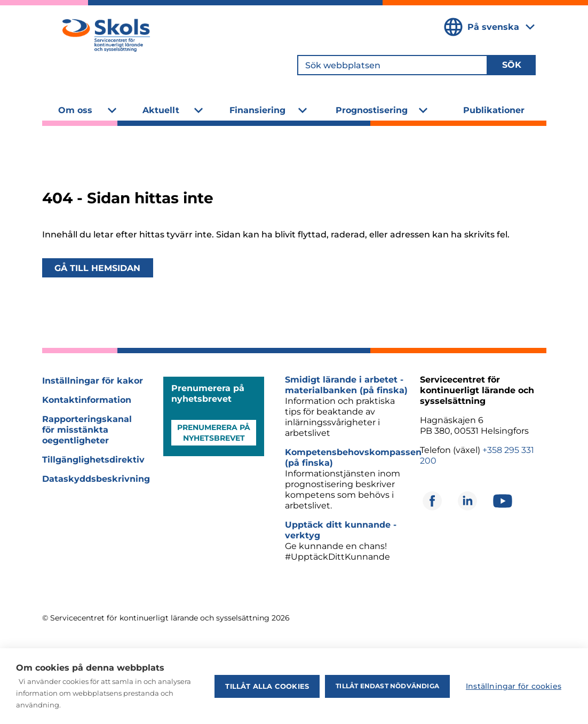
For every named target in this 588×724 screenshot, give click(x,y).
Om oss (75, 110)
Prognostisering (372, 110)
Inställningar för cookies (514, 686)
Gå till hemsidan (97, 268)
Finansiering (257, 110)
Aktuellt (161, 110)
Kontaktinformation (87, 400)
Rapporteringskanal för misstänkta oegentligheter (87, 430)
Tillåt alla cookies (267, 686)
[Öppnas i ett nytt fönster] (432, 501)
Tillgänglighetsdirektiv (93, 460)
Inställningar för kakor (93, 381)
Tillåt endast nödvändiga (387, 686)
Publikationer (494, 110)
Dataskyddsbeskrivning (96, 479)
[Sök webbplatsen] (392, 65)
